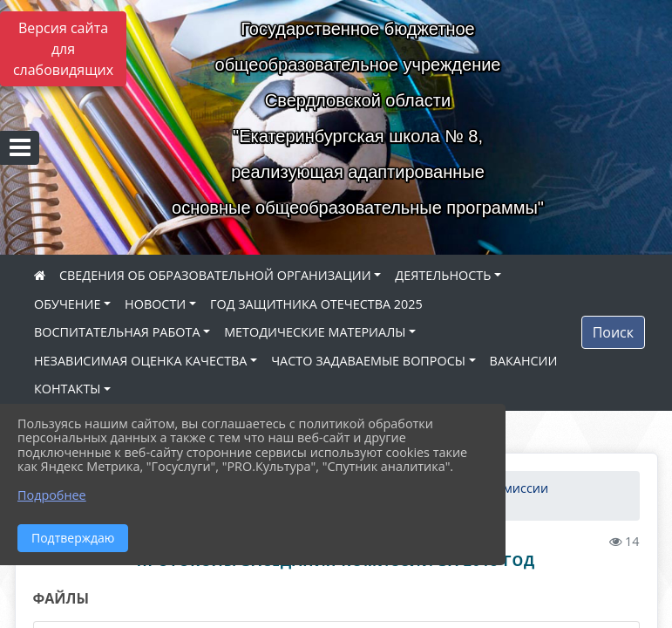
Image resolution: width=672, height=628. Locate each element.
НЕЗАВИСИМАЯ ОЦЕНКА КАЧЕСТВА (140, 361)
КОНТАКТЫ (68, 389)
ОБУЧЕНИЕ (67, 304)
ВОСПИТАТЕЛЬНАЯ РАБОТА (117, 332)
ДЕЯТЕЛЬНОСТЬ (443, 275)
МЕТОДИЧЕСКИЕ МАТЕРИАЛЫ (315, 332)
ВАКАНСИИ (524, 361)
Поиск (613, 332)
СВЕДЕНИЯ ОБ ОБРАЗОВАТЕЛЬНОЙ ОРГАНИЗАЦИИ (215, 275)
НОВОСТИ (155, 304)
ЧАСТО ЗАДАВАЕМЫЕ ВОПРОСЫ (368, 361)
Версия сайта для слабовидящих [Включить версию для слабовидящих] (63, 49)
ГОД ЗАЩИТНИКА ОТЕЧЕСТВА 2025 (316, 304)
